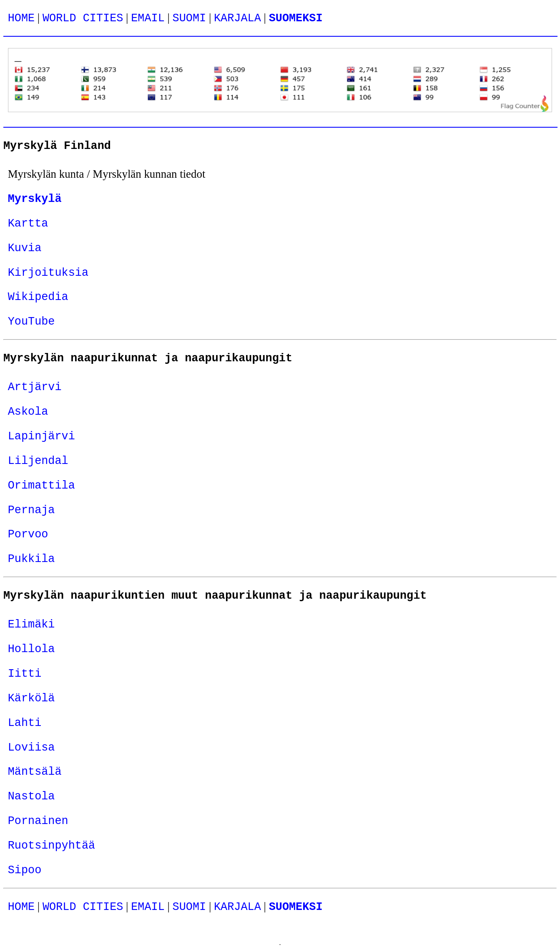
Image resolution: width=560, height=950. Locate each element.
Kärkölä (31, 698)
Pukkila (31, 559)
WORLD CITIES (83, 18)
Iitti (25, 674)
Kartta (28, 224)
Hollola (31, 649)
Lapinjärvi (41, 436)
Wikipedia (38, 297)
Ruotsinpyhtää (52, 846)
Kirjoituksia (48, 273)
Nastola (31, 796)
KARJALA (237, 18)
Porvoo (28, 534)
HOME (21, 18)
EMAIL (148, 18)
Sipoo (25, 870)
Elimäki (31, 625)
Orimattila (41, 486)
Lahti (25, 723)
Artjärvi (35, 387)
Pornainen (38, 821)
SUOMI (190, 18)
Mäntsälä (35, 772)
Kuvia (25, 248)
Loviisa (31, 748)
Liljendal (38, 461)
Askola (28, 412)
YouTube (31, 322)
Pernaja (31, 510)
